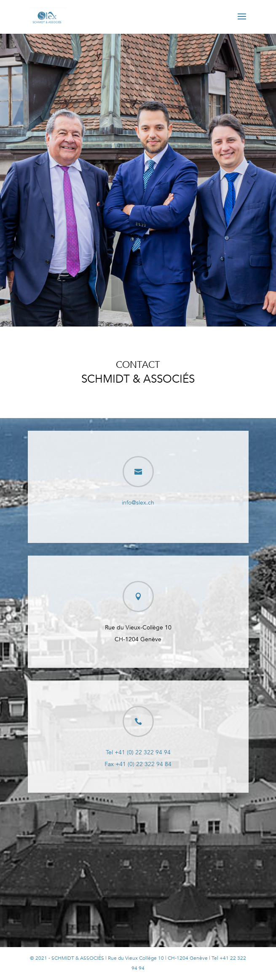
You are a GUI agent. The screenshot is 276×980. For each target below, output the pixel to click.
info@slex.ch (138, 503)
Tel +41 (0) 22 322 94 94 (138, 752)
